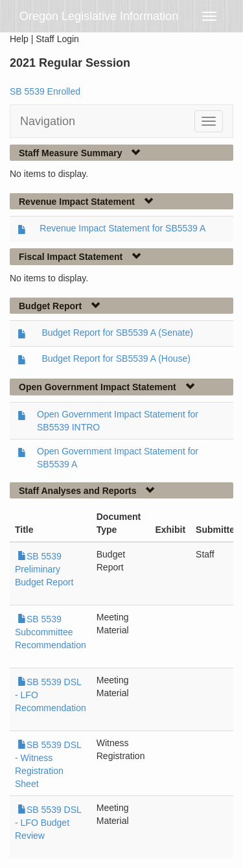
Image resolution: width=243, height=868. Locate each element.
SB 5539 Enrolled (45, 91)
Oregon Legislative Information (99, 16)
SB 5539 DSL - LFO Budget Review (48, 823)
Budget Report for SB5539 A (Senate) (117, 333)
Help (19, 39)
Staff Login (57, 39)
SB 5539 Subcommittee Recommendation (51, 632)
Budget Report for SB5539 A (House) (116, 358)
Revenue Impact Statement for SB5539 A (122, 228)
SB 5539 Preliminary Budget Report (44, 569)
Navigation (48, 121)
